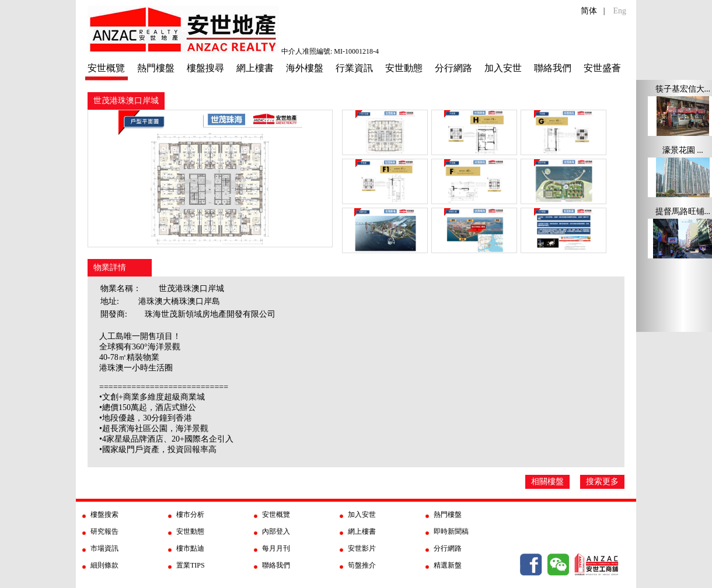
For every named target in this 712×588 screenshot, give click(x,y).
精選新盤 (448, 565)
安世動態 (404, 68)
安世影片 (362, 548)
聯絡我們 (553, 68)
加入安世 (503, 68)
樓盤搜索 (104, 514)
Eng (619, 11)
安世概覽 (106, 68)
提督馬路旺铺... (683, 211)
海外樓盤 (305, 68)
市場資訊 (104, 548)
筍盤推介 (362, 565)
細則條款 (104, 565)
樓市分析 (190, 514)
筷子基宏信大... (683, 89)
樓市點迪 (190, 548)
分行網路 (453, 68)
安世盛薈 (602, 68)
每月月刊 (276, 548)
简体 (589, 11)
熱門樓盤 (156, 68)
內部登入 (276, 531)
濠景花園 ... (683, 150)
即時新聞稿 (451, 531)
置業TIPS (191, 565)
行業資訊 (354, 68)
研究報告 (104, 531)
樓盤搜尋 (205, 68)
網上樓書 (255, 68)
